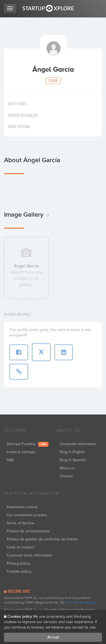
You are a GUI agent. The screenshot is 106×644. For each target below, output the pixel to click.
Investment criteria (22, 507)
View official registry (80, 602)
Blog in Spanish (73, 460)
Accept (53, 637)
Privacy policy (18, 563)
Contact (66, 476)
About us (67, 468)
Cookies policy (19, 571)
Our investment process (27, 515)
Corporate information (78, 444)
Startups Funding (28, 444)
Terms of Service (20, 523)
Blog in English (72, 452)
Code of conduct (20, 547)
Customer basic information (30, 555)
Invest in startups (21, 452)
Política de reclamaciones (28, 531)
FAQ (10, 460)
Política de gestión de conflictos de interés (42, 539)
